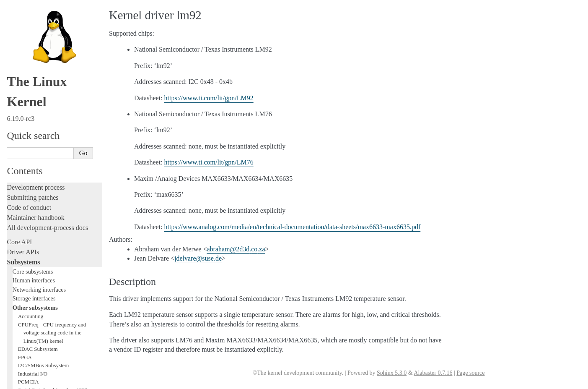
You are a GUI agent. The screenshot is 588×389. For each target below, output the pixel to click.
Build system (24, 250)
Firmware (20, 295)
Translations (23, 348)
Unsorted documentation (40, 333)
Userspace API (27, 281)
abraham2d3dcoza (236, 249)
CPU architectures (31, 319)
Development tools (32, 166)
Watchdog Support (38, 16)
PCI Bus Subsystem (40, 81)
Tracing (17, 196)
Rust (13, 226)
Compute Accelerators (42, 40)
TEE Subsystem (35, 122)
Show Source (25, 381)
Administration (27, 240)
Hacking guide (26, 186)
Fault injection (26, 206)
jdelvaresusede (198, 258)
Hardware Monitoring (44, 32)
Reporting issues (29, 260)
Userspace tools (28, 270)
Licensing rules (27, 145)
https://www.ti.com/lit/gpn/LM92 (209, 98)
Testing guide (25, 176)
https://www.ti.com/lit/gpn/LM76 (209, 162)
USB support (32, 73)
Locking (18, 131)
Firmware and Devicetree (41, 305)
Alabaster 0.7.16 (433, 373)
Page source (470, 373)
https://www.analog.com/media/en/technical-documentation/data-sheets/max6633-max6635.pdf (293, 227)
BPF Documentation (40, 65)
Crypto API (31, 56)
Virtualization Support (42, 24)
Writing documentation (38, 155)
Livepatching (24, 216)
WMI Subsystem (36, 114)
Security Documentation (45, 48)
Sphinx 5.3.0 (392, 373)
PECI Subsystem (36, 106)
